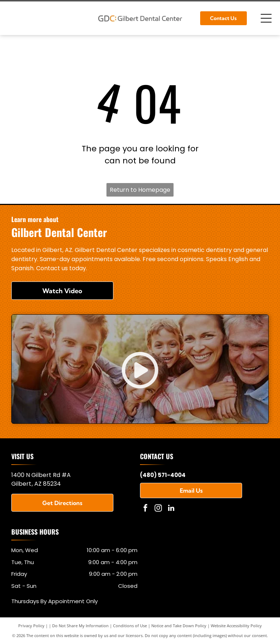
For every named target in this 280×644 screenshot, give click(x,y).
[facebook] (145, 509)
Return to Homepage (140, 190)
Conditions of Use (130, 626)
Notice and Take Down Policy (179, 626)
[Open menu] (266, 18)
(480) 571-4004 (163, 475)
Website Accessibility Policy (236, 626)
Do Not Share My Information (80, 626)
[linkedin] (171, 509)
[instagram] (158, 509)
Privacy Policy (31, 626)
